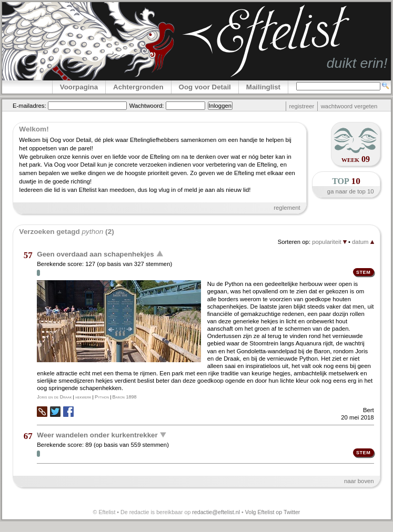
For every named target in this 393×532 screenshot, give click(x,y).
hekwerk (83, 397)
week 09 (356, 159)
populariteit (329, 242)
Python (102, 397)
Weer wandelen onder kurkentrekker (97, 434)
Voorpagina (79, 87)
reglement (287, 208)
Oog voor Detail (205, 87)
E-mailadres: (29, 106)
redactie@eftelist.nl (216, 512)
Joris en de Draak (54, 397)
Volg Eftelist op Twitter (273, 512)
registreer (301, 106)
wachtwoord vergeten (349, 106)
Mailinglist (263, 87)
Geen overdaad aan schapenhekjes (95, 254)
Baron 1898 (125, 397)
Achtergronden (138, 87)
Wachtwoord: (147, 106)
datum (363, 242)
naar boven (359, 481)
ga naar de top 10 (351, 191)
